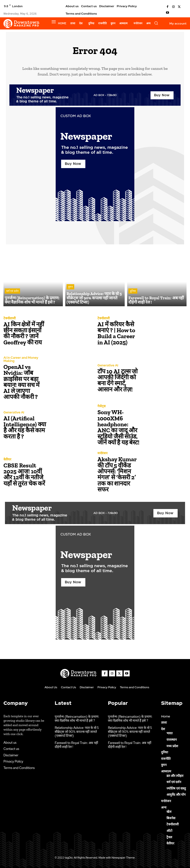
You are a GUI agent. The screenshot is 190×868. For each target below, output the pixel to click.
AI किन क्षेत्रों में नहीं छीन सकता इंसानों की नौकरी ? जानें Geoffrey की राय (24, 333)
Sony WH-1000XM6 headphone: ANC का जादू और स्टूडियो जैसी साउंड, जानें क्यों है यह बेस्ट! (118, 427)
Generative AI (108, 365)
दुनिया (133, 291)
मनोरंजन (102, 453)
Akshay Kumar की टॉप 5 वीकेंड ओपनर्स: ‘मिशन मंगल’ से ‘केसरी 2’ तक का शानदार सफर (117, 474)
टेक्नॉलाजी (10, 318)
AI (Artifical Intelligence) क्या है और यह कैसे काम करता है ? (24, 427)
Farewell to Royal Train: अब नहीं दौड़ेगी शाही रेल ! (76, 744)
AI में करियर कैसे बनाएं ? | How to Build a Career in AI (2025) (116, 333)
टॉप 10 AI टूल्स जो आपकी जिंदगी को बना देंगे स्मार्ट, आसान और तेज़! (117, 380)
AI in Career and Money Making (21, 359)
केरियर (7, 459)
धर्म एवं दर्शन (12, 291)
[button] (156, 23)
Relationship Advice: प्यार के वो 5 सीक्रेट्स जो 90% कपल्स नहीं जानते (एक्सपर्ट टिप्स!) (76, 731)
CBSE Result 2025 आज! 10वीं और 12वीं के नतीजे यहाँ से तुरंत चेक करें (24, 474)
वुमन (70, 287)
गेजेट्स (102, 406)
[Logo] (22, 24)
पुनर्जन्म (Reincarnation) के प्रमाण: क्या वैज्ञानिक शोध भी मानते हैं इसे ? (76, 719)
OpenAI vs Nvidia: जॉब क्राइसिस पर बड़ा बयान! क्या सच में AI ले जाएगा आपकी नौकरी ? (25, 382)
